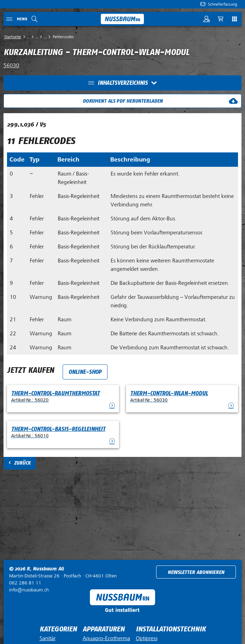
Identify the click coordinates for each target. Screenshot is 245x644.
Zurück (22, 463)
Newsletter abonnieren (196, 572)
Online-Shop (85, 372)
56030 (11, 66)
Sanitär (48, 638)
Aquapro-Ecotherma (106, 638)
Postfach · (63, 576)
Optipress (147, 638)
